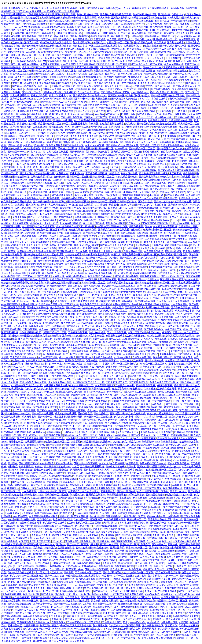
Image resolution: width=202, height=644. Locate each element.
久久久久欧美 (48, 289)
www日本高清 (68, 64)
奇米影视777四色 (121, 71)
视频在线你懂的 (127, 279)
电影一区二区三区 (11, 373)
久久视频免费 (94, 345)
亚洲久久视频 (134, 448)
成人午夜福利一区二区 (77, 127)
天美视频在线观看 (78, 332)
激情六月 (17, 270)
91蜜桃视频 (19, 33)
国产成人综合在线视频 (130, 74)
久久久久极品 (130, 445)
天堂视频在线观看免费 (158, 308)
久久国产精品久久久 (105, 83)
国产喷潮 (154, 548)
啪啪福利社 (128, 301)
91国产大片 (163, 351)
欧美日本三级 (162, 21)
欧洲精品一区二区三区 (102, 351)
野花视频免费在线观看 (172, 279)
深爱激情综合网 (106, 64)
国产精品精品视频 (146, 124)
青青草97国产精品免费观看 (78, 429)
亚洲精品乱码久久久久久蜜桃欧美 (97, 292)
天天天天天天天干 (57, 286)
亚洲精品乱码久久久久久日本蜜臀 (146, 77)
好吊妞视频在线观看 (122, 541)
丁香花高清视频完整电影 (156, 223)
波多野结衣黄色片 (93, 105)
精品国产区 (21, 395)
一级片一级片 (64, 289)
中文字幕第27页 (37, 152)
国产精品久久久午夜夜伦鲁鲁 (151, 205)
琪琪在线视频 (17, 473)
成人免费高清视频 (38, 192)
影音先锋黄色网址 (63, 520)
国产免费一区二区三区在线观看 (41, 39)
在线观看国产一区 (123, 52)
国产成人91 (14, 317)
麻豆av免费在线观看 (75, 189)
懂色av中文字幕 (55, 52)
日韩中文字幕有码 (80, 36)
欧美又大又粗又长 (152, 214)
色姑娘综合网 (61, 36)
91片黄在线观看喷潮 (107, 108)
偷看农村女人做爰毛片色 (26, 198)
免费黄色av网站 (149, 432)
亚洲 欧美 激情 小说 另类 (178, 61)
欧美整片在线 (144, 470)
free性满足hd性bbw (75, 267)
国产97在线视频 (155, 538)
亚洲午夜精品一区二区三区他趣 (177, 373)
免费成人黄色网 (187, 270)
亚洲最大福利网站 (11, 24)
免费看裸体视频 (52, 108)
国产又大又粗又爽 (143, 348)
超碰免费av (166, 460)
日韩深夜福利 (9, 619)
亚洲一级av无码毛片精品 (26, 43)
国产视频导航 (41, 170)
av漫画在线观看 (74, 233)
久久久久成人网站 (45, 226)
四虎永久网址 (127, 205)
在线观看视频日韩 (34, 442)
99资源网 (6, 435)
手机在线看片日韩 (50, 610)
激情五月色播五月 (68, 407)
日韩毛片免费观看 (102, 52)
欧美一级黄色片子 (87, 454)
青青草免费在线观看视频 (51, 261)
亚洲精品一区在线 (45, 173)
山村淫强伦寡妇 (179, 304)
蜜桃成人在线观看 (62, 535)
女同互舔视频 (20, 273)
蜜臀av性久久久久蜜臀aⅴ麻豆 (147, 64)
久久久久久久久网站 (89, 92)
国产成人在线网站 (62, 55)
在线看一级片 (122, 476)
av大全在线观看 (62, 339)
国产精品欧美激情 (160, 189)
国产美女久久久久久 (173, 526)
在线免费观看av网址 (42, 177)
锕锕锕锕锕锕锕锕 (11, 67)
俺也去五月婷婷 (175, 557)
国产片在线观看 (176, 43)
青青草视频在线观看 (174, 67)
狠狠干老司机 (169, 560)
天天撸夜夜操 (183, 258)
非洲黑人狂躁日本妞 (136, 120)
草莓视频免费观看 (57, 61)
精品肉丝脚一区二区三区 (78, 52)
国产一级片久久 (71, 336)
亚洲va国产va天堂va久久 (25, 610)
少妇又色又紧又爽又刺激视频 (56, 43)
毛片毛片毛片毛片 (175, 83)
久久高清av (164, 629)
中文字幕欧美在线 (52, 354)
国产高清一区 (48, 49)
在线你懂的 (30, 410)
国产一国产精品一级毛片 (87, 21)
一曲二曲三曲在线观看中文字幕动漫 (88, 205)
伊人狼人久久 (193, 105)
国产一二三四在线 (164, 202)
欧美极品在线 (127, 170)
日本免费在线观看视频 (187, 108)
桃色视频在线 (122, 435)
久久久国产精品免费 (99, 27)
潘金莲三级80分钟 (11, 55)
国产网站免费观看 (150, 186)
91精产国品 (50, 548)
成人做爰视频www (186, 36)
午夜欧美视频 (69, 457)
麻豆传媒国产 (168, 186)
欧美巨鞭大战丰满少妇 (64, 86)
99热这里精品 (13, 513)
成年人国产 (133, 367)
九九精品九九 (73, 158)
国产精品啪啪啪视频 (78, 202)
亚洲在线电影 (12, 311)
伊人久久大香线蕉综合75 (161, 414)
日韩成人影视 (117, 117)
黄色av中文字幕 (16, 52)
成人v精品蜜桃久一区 (68, 226)
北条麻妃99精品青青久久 (74, 198)
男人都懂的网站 (160, 102)
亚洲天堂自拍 (77, 173)
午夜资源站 (89, 298)
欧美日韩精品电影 (87, 314)
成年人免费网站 (20, 223)
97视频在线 (151, 326)
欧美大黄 (178, 520)
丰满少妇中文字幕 (180, 223)
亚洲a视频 (18, 364)
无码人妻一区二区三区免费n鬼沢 (155, 426)
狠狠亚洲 (167, 332)
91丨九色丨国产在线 (94, 223)
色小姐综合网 (162, 74)
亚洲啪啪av (79, 55)
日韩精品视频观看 (79, 367)
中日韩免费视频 (170, 597)
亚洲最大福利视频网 (77, 133)
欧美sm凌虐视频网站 (31, 523)
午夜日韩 (94, 124)
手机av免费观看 (152, 448)
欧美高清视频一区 (83, 39)
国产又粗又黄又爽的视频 (90, 86)
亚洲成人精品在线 (64, 164)
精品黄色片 (167, 594)
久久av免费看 (46, 139)
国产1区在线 (181, 255)
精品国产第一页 (138, 376)
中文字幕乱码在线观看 (98, 49)
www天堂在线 (49, 248)
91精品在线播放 (151, 36)
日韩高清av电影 (102, 71)
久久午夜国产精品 (48, 357)
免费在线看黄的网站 (62, 77)
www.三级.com (32, 454)
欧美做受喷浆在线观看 (48, 510)
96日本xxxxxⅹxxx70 (62, 629)
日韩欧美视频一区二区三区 (116, 33)
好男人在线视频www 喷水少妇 (54, 80)
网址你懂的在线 (190, 563)
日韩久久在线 (133, 61)
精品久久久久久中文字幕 (91, 457)
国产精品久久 (113, 114)
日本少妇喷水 (30, 435)
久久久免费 (82, 251)
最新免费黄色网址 (150, 276)
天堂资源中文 (111, 523)
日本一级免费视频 (160, 30)
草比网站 (13, 463)
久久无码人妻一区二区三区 (79, 183)
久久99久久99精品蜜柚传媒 (113, 239)
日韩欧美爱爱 (45, 36)
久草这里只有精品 (11, 641)
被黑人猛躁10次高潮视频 (107, 429)
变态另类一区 (144, 619)
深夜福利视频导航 (72, 105)
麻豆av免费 (46, 214)
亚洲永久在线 (145, 202)
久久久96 (162, 301)
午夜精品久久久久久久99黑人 (129, 323)
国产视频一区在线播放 (127, 276)
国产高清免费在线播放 (121, 582)
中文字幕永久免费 (152, 510)
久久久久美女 (83, 24)
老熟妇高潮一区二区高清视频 (87, 460)
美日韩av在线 (25, 170)
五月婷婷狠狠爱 (92, 33)
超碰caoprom (35, 180)
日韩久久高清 (93, 55)
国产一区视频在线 (55, 326)
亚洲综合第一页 (46, 136)
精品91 (151, 139)
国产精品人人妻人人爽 (72, 155)
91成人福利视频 (81, 370)
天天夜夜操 (176, 173)
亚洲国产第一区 (117, 96)
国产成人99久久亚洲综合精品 (124, 339)
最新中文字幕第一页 (38, 308)
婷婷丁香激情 (193, 102)
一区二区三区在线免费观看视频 (100, 379)
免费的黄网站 (138, 479)
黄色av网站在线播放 (19, 485)
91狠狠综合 (8, 108)
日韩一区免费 (79, 102)
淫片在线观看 (45, 529)
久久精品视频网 (21, 597)
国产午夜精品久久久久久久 (91, 317)
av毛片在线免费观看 (30, 27)
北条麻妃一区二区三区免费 (16, 71)
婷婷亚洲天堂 (47, 133)
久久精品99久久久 (134, 161)
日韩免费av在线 (48, 298)
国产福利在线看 (175, 532)
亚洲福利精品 (89, 566)
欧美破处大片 (115, 133)
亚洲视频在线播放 (15, 130)
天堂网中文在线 (99, 127)
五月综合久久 (45, 520)
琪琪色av (61, 544)
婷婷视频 (27, 641)
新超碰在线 (158, 245)
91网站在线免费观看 (161, 52)
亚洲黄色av (87, 560)
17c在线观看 (82, 551)
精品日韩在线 (15, 264)
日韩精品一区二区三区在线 (128, 460)
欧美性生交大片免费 (95, 220)
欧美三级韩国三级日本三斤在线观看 (171, 395)
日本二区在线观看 (54, 255)
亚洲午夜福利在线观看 (114, 529)
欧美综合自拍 (122, 632)
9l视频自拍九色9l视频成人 (39, 164)
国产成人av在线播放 (12, 158)
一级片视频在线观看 (171, 507)
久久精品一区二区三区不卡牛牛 (67, 569)
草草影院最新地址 (180, 21)
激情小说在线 (118, 49)
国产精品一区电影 (88, 451)
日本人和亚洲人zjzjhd (61, 96)
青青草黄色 (144, 89)
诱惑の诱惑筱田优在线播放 (137, 398)
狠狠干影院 (184, 49)
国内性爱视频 (62, 470)
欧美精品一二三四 (188, 226)
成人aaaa (44, 329)
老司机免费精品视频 (180, 99)
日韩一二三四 (114, 220)
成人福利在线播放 (164, 117)
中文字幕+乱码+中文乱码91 (17, 105)
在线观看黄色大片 (133, 46)
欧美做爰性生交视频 (71, 208)
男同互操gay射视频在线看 (61, 551)
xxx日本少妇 (174, 498)
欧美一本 (167, 541)
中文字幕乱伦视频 (75, 401)
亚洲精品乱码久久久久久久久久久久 (139, 142)
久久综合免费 (141, 52)
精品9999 (148, 74)
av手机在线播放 (148, 192)
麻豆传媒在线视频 (177, 242)
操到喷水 (38, 554)
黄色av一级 (58, 401)
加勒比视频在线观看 (88, 14)
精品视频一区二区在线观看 (186, 211)
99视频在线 (98, 192)
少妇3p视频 (171, 429)
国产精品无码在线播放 (25, 86)
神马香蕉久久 (65, 488)
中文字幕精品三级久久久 (120, 39)
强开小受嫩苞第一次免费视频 (26, 323)
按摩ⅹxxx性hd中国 (93, 77)
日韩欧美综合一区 (183, 230)
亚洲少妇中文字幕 (156, 323)
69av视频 (154, 507)
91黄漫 (78, 77)
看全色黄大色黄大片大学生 (131, 292)
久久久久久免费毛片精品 (151, 83)
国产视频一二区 (179, 74)
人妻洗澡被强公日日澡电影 (56, 18)
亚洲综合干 (164, 607)
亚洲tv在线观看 (176, 183)
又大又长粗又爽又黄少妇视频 (51, 58)
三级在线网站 (188, 208)
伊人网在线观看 (76, 49)
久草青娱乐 (91, 155)
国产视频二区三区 (150, 145)
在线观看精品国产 (175, 479)
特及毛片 (185, 24)
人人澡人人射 (148, 248)
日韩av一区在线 (10, 80)
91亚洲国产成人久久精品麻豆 (37, 423)
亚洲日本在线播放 (29, 211)
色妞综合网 (39, 613)
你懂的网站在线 (140, 482)
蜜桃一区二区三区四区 (22, 74)
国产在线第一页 (25, 21)
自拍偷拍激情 (153, 594)
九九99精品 (27, 513)
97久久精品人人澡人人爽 (26, 289)
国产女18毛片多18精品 (92, 336)
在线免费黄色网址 (73, 270)
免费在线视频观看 (167, 124)
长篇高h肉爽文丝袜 (171, 152)
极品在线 (186, 573)
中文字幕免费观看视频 (22, 220)
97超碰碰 (76, 18)
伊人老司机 (167, 376)
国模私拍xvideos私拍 (124, 236)
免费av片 (174, 217)
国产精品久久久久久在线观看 (117, 24)
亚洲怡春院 (93, 426)
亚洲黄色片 (103, 541)
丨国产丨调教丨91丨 (40, 376)
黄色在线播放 (160, 18)
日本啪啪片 (93, 395)
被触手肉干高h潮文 (23, 83)
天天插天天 (76, 470)
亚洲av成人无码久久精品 (27, 102)
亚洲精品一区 (15, 626)
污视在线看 (58, 597)
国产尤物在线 (65, 476)
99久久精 (173, 130)
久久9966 (161, 557)
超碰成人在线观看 (53, 180)
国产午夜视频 (155, 33)
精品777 (108, 460)
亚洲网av (27, 407)
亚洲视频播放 (23, 379)
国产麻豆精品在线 (143, 43)
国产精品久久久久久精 (121, 438)
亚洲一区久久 (39, 161)
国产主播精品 (105, 314)
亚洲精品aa (39, 432)
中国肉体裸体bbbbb (76, 276)
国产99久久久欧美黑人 (70, 248)
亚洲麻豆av (18, 164)
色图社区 (112, 43)
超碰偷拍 (93, 239)
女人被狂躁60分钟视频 (117, 423)
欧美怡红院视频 (71, 108)
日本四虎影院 (77, 258)
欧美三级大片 (56, 114)
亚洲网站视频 (165, 111)
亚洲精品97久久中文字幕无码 (33, 111)
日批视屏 (95, 529)
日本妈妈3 (120, 261)
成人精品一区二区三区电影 (147, 504)
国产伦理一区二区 (11, 491)
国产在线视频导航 (127, 83)
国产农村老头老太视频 (34, 46)
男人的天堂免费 (21, 451)
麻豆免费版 (48, 273)
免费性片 (180, 613)
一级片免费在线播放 (34, 142)
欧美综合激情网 (135, 551)
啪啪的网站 (193, 67)
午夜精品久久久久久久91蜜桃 (128, 58)
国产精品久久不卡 (55, 438)
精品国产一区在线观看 (55, 523)
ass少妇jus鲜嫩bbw (185, 594)
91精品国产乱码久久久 (17, 392)
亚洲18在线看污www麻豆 (33, 382)
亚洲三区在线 (192, 64)
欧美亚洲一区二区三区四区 (99, 417)
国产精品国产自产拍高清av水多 (90, 96)
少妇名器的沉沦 (61, 301)
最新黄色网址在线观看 (52, 373)
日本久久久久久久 (152, 67)
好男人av (33, 155)
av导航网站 (24, 161)
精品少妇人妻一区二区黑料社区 (146, 80)
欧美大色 (150, 211)
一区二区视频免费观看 (165, 591)
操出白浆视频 (72, 311)
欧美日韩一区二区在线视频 (52, 398)
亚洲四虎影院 (116, 164)
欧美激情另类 (36, 326)
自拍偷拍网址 (106, 435)
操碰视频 (56, 336)
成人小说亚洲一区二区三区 (60, 538)
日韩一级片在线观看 (176, 77)
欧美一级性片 (71, 448)
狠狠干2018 (7, 236)
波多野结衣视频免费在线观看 (116, 14)
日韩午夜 (131, 467)
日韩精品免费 (96, 423)
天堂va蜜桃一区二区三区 (159, 230)
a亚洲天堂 (93, 102)
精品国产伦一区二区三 (50, 124)
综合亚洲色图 (54, 105)
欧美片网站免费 (129, 173)
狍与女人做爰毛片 (82, 289)
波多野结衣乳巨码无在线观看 (52, 205)
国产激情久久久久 (170, 208)
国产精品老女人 (167, 170)
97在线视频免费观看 (97, 401)
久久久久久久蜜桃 (124, 417)
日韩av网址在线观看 (72, 117)
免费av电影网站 (29, 304)
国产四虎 (152, 582)
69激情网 (10, 276)
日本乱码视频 (49, 149)
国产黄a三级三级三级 (146, 410)
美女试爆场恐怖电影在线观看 (97, 261)
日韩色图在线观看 (133, 251)
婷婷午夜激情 (89, 236)
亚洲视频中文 (108, 491)
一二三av (13, 27)
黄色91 (148, 226)
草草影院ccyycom (151, 442)
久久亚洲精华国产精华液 (119, 457)
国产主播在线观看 (144, 21)
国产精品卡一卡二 (29, 133)
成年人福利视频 (140, 27)
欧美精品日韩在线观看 (181, 120)
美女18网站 (101, 158)
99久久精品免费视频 (26, 236)
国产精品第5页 (130, 55)
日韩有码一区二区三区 (93, 283)
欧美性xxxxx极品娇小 (27, 214)
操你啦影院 (189, 173)
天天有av (109, 77)
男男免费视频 (103, 99)
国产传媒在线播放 (33, 255)
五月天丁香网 (172, 501)
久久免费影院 (76, 58)
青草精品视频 (86, 149)
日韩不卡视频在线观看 (151, 407)
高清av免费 (115, 127)
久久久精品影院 (23, 208)
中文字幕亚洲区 (187, 39)
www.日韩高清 (27, 501)
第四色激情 (164, 14)
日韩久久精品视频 (77, 27)
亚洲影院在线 (191, 488)
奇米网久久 (159, 619)
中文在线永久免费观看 (123, 470)
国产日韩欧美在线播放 (143, 71)
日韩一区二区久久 (22, 554)
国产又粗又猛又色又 (61, 21)
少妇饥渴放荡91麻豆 (68, 295)
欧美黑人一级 (188, 501)
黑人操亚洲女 (42, 21)
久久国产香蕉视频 (170, 632)
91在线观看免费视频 (125, 426)
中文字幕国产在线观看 (38, 258)
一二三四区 (28, 226)
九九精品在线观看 (87, 186)
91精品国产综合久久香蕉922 (96, 442)
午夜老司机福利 (177, 105)
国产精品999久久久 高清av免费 (122, 145)
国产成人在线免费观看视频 (169, 261)
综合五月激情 (123, 64)
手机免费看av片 (190, 233)
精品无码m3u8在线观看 (108, 326)
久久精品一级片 (108, 513)
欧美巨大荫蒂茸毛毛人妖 (128, 214)
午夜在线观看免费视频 (188, 283)
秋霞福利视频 (167, 142)
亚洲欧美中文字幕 (158, 164)
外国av (146, 96)
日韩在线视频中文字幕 (159, 579)
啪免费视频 (131, 117)
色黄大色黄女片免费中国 (180, 495)
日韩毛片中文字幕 (52, 89)
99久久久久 (49, 582)
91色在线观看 (47, 463)
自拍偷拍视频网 (151, 152)
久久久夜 (96, 24)
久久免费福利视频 (137, 139)
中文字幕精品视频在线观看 (44, 516)
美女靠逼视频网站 (82, 43)
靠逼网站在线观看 (126, 136)
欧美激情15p (8, 379)
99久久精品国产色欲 (153, 61)
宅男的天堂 (39, 551)
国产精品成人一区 (74, 145)
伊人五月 (188, 357)
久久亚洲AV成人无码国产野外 (125, 626)
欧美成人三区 (101, 348)
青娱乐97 (153, 354)
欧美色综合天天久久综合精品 (96, 304)
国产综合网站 (73, 566)
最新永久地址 (43, 336)
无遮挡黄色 (156, 233)
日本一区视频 (25, 167)
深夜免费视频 (136, 226)
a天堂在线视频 (83, 89)
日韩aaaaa (142, 279)
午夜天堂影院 (89, 18)
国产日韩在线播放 (144, 283)
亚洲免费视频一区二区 (165, 39)
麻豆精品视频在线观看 (145, 273)
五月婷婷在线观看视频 (184, 89)
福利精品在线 (171, 24)
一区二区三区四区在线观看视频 (106, 46)
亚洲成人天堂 (101, 445)
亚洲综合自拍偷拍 (125, 385)
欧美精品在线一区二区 (58, 442)
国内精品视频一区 (121, 152)
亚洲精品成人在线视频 (34, 24)
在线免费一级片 (169, 622)
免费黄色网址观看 (50, 64)
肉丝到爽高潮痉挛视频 (86, 120)
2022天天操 (16, 295)
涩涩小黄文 (58, 541)
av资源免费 (140, 541)
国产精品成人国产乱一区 (174, 46)
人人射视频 (67, 610)
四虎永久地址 (96, 74)
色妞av (79, 376)
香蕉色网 (31, 205)
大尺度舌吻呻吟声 (40, 242)
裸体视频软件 (33, 33)
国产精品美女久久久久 (152, 367)
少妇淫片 (50, 239)
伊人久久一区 (10, 286)
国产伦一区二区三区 (78, 177)
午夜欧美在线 (104, 298)
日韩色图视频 (65, 245)
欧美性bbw (153, 279)
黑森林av (82, 404)
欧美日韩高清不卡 (17, 192)
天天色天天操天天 (113, 248)
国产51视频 (120, 139)
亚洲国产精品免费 (111, 55)
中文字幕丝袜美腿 (49, 317)
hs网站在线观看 (141, 189)
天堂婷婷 (96, 601)
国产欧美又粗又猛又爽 (45, 407)
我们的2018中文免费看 (98, 152)
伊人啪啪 (114, 258)
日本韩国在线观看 (63, 214)
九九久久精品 (68, 317)
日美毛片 (69, 573)
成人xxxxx (92, 410)
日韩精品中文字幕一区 (64, 563)
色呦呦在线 (125, 189)
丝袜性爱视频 (100, 582)
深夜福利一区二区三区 (149, 136)
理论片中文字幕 (143, 417)
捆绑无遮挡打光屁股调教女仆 (176, 548)
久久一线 (120, 551)
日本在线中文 (182, 317)
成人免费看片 (167, 370)
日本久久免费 (139, 342)
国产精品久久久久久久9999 (181, 445)
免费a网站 (107, 21)
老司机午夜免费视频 (129, 242)
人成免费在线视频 (36, 52)
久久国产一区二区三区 (162, 108)
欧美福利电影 (85, 71)
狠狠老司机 (70, 14)
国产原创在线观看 (140, 373)
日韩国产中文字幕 (109, 102)
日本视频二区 (103, 217)
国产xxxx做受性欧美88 (119, 111)
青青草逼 (126, 342)
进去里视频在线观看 (65, 454)
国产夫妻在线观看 (64, 217)
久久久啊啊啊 (121, 554)
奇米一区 (146, 401)
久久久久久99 (154, 541)
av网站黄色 (51, 283)
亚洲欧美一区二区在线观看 (46, 426)
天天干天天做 (77, 152)
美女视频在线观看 (162, 401)
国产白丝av (53, 117)
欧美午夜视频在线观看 (86, 610)
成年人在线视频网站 (146, 170)
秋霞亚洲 (114, 205)
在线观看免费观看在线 (56, 385)
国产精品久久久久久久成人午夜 (48, 71)
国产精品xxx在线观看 (37, 279)
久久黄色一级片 (122, 482)
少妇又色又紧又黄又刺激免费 (76, 626)
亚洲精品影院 (171, 298)
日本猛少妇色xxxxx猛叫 (18, 414)
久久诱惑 (130, 124)
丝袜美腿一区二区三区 (170, 423)
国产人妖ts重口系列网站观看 (106, 354)
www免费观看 (183, 177)
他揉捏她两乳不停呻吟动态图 (79, 99)
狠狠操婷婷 (161, 133)
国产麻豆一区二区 (48, 236)
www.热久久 (81, 423)
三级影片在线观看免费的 (29, 108)
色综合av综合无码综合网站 (16, 283)
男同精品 (59, 267)
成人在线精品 (57, 308)
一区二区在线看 (89, 311)
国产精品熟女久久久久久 (170, 149)
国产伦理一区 (133, 261)
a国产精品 (103, 186)
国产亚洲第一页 (174, 404)
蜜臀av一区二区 (129, 544)
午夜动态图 (100, 504)
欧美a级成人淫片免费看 (29, 532)
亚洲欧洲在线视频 (22, 202)
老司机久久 (100, 43)
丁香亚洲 (108, 329)
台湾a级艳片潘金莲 (75, 130)
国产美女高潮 (55, 445)
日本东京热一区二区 (95, 392)
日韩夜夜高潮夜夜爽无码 (69, 33)
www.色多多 (192, 279)
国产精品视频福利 (186, 170)
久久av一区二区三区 (89, 30)
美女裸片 (113, 189)
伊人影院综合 (12, 248)
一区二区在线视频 (121, 27)
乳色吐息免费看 (62, 370)
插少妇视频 (24, 286)
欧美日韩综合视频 (174, 158)
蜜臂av (196, 451)
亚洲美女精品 (183, 142)
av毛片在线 (181, 292)
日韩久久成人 (108, 295)
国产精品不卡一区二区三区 (56, 102)
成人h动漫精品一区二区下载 (139, 573)
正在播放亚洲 (73, 541)
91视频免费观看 (27, 136)
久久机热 (196, 326)
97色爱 (155, 373)
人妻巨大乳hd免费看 (133, 326)
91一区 (175, 220)
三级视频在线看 (183, 202)
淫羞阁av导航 (32, 364)
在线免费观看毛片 (109, 142)
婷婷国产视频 (78, 395)
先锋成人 (153, 342)
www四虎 (99, 114)
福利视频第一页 (179, 189)
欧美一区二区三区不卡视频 (53, 230)
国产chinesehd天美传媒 (51, 189)
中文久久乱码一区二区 (81, 385)
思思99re (79, 214)
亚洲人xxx (57, 573)
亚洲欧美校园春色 (136, 336)
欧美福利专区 (134, 96)
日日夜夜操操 (31, 270)
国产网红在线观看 (109, 544)
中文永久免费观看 (70, 560)
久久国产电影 (88, 108)
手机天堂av (154, 376)
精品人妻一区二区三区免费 (36, 55)
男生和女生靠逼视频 (12, 454)
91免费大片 (59, 276)
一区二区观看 (39, 448)
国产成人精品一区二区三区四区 (160, 49)
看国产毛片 (111, 74)
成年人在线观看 (68, 357)
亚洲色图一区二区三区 (164, 470)
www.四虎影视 (82, 192)
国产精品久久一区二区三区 (85, 139)
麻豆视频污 (18, 279)
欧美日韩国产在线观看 (102, 551)
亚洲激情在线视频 (115, 223)
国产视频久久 (85, 357)
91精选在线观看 (44, 183)
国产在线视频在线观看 (159, 485)
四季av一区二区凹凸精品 (136, 220)
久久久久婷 (23, 195)
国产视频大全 (165, 273)
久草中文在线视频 (188, 626)
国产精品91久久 (93, 329)
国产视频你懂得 (186, 379)
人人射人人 (147, 339)
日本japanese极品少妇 (134, 622)
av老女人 (104, 463)
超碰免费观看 (131, 133)
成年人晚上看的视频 (158, 264)
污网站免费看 (124, 488)
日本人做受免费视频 (16, 155)
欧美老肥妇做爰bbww (172, 145)
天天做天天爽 (177, 102)
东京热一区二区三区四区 (159, 86)
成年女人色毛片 (172, 214)
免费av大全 (191, 86)
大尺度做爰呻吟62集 (86, 164)
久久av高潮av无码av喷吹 (49, 99)
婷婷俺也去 (153, 516)
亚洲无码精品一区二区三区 (122, 89)
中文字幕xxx (190, 398)
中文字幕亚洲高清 (104, 385)
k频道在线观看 (163, 554)
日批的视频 (21, 114)
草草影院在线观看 (141, 18)
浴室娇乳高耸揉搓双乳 (187, 376)
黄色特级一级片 (64, 463)
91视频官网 (121, 77)
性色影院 (70, 373)
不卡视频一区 (88, 226)
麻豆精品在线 (108, 136)
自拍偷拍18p (178, 14)
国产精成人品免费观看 (108, 532)
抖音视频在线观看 (57, 420)
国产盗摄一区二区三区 (102, 177)
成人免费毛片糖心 (83, 83)
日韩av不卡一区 (26, 526)
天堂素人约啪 (164, 161)
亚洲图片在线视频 (54, 130)
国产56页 (135, 435)
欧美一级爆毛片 (115, 392)
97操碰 (132, 208)
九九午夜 (97, 342)
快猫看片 (76, 442)
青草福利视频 (130, 407)
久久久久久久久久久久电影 (85, 136)
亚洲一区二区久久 (32, 92)
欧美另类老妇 (134, 49)
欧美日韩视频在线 (86, 64)
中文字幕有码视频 (154, 251)
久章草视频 (100, 39)
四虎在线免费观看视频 (62, 111)
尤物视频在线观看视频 (64, 242)
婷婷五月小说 (80, 46)
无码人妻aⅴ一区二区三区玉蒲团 (136, 155)
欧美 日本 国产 (20, 339)
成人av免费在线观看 (46, 220)
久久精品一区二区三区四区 (134, 108)
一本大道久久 (27, 638)
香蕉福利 (68, 161)
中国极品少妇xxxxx (121, 579)
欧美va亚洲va (35, 582)
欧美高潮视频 (152, 46)
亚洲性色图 (143, 467)
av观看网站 (93, 557)
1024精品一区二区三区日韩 (153, 364)
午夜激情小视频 (169, 442)
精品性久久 (50, 295)
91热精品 (173, 339)
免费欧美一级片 (26, 251)
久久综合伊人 (73, 261)
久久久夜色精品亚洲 (87, 142)
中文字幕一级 (157, 195)
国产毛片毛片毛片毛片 (40, 217)
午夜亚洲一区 (55, 448)
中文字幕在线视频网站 (13, 14)
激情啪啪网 (190, 351)
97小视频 (127, 127)
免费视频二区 (150, 255)
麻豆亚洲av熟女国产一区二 (75, 167)
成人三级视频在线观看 (45, 498)
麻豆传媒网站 (15, 142)
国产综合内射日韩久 (21, 127)
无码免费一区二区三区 (57, 495)
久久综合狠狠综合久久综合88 (173, 286)
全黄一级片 (44, 86)
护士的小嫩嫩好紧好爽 (184, 161)
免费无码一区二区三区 (70, 298)
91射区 (76, 467)
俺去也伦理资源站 (157, 105)
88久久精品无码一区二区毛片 (23, 49)
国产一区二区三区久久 (48, 67)
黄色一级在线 (99, 89)
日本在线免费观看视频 (152, 429)
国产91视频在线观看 (29, 18)
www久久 (195, 205)
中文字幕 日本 (49, 292)
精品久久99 (135, 442)
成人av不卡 (104, 18)
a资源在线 (114, 173)
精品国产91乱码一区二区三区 (158, 569)
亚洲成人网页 (181, 111)
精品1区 (191, 192)
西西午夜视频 (193, 613)
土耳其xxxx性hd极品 (145, 607)
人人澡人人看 (20, 326)
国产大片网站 (27, 173)
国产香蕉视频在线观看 (157, 239)
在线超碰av (193, 155)
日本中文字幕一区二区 (39, 591)
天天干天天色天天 (155, 58)
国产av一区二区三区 (78, 544)
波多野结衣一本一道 (189, 136)
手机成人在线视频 (68, 149)
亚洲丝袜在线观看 (185, 117)
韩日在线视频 (75, 286)
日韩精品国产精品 (29, 463)
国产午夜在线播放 (161, 89)
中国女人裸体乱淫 (60, 170)
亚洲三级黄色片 (39, 96)
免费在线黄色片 (34, 361)
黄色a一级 (181, 248)
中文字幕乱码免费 (64, 423)
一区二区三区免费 (137, 332)
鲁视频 (186, 80)
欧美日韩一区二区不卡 (113, 61)
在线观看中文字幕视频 (32, 186)
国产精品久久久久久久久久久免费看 (139, 258)
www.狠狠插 (194, 242)
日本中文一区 (148, 435)
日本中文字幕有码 (41, 301)
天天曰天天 (189, 473)
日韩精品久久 (43, 622)
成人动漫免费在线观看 (54, 27)
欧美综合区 (150, 295)
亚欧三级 (114, 167)
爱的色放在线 (85, 414)
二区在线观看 (40, 127)
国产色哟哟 (7, 432)
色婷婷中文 (36, 223)
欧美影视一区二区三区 (74, 426)
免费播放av (62, 173)
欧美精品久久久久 (118, 208)
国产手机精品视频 (175, 195)
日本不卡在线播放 (25, 77)
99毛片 (159, 139)
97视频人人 (116, 348)
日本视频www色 (19, 180)
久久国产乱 (176, 351)
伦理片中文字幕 (60, 258)
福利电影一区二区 (123, 21)
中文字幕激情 (72, 597)
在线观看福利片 (30, 317)
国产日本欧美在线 (154, 361)
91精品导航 (105, 498)
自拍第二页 (80, 557)
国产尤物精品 (39, 286)
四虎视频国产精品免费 (108, 301)
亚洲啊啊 (138, 361)
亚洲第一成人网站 (182, 401)
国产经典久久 (65, 83)
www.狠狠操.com (140, 92)
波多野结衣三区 (173, 329)
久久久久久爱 (167, 258)
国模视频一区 (168, 36)
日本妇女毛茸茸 (72, 180)
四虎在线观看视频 (20, 96)
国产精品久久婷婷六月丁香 (115, 92)
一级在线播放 (87, 448)
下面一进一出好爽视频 (134, 105)
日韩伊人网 (103, 470)
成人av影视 (39, 105)
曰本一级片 (85, 554)
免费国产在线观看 (140, 476)
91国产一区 (130, 451)
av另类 (125, 532)
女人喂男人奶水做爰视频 (30, 30)
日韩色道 (78, 588)
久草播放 (146, 102)
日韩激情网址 (158, 610)
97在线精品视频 (93, 613)
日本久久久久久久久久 (153, 242)
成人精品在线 (165, 295)
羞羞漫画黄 (34, 149)
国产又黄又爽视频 (43, 370)
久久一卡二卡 (134, 67)
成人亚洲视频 (17, 404)
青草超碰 (63, 367)
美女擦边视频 (151, 460)
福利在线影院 (40, 641)
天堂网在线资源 (52, 457)
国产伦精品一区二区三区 (186, 52)
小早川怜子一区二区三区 (15, 239)
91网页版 (184, 622)
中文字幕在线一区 (131, 638)
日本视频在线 (91, 498)
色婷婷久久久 (20, 149)
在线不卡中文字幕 (189, 442)
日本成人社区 (72, 114)
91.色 (76, 304)
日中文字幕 (37, 283)
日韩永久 (139, 183)
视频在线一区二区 (137, 520)
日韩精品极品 (113, 516)
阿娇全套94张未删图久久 (21, 336)
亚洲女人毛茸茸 (79, 74)
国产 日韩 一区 (181, 27)
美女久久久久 (104, 585)
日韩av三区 (34, 292)
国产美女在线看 (140, 635)
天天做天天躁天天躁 (76, 264)
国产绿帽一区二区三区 (66, 604)
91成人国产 (118, 308)
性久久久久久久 (112, 105)
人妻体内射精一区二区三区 (115, 479)
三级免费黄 (51, 30)
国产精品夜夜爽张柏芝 (22, 99)
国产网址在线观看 (139, 382)
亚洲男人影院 (88, 597)
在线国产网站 (30, 230)
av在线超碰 (138, 86)
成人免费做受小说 (185, 311)
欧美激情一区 (81, 161)
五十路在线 (82, 548)
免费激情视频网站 (84, 217)
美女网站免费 (100, 626)
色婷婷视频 (121, 149)
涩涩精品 (17, 435)
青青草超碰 (21, 267)
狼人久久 (100, 448)
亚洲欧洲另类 (27, 314)
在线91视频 (140, 576)
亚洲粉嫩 (173, 544)
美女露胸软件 (121, 314)
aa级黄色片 (158, 404)
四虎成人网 (33, 298)
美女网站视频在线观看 (145, 14)
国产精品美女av (62, 529)
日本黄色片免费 (154, 24)
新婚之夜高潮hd (123, 273)
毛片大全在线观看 (49, 155)
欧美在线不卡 (173, 367)
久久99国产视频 (140, 30)
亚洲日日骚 (67, 67)
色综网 (148, 535)
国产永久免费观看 (130, 102)
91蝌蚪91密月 (17, 258)
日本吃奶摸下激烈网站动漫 (154, 173)
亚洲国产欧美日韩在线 (61, 192)
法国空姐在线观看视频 (40, 120)
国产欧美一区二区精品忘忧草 (17, 538)
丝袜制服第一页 (120, 36)
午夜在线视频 (54, 432)
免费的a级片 (91, 58)
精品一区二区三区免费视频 (74, 516)
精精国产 (54, 329)
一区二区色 (33, 367)
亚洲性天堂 (47, 454)
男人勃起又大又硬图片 (22, 58)
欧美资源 (12, 161)
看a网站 (99, 407)
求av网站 (128, 348)
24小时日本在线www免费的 (94, 594)
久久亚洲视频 (170, 136)
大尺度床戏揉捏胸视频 (87, 67)
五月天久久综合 (178, 491)
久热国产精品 (112, 370)
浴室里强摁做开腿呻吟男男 (99, 214)
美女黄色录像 (77, 641)
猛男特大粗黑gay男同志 (20, 145)
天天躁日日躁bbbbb (85, 211)
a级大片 (94, 544)
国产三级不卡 (44, 276)
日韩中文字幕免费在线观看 (154, 99)
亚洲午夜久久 (159, 544)
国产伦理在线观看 (22, 370)
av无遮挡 (100, 183)
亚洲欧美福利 (55, 161)
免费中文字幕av (30, 64)
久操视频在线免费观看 (26, 189)
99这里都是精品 (34, 130)
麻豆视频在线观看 (115, 336)
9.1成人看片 (175, 18)
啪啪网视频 (53, 482)
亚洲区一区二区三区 (144, 454)
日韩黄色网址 (59, 622)
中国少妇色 (155, 332)
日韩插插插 (65, 39)
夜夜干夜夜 (60, 177)
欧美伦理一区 (13, 233)
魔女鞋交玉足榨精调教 (135, 267)
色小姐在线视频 (97, 332)
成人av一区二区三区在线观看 (174, 326)
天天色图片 (11, 501)
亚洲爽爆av (165, 342)
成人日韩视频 (29, 417)
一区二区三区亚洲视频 (76, 124)
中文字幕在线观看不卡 (135, 354)
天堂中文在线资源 (15, 342)
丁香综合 (12, 18)
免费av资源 (19, 320)
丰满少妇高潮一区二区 (123, 217)
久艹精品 (193, 342)
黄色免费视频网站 (99, 198)
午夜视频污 (136, 389)
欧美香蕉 (93, 276)
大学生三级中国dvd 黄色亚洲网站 (44, 14)
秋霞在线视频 (140, 498)
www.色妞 (68, 89)
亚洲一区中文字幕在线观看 (116, 30)
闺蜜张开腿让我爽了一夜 (51, 233)
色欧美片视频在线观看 (112, 124)
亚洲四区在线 (32, 544)
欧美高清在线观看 (158, 120)
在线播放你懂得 (67, 186)
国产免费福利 (123, 351)
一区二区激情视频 (50, 198)
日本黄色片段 (113, 195)
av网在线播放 (180, 71)
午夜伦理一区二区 (164, 566)
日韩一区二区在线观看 (126, 395)
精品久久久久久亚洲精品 (118, 86)
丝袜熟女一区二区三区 (96, 117)
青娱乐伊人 (48, 33)
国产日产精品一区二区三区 (16, 535)
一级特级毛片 (9, 111)
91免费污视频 (54, 142)
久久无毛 (71, 71)
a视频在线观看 (165, 385)
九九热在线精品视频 (71, 223)
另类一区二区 (73, 308)
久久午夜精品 (169, 379)
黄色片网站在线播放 (161, 27)
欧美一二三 (19, 361)
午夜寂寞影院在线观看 (111, 120)
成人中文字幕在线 (174, 64)
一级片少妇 (45, 507)
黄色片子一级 (114, 320)
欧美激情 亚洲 (72, 616)
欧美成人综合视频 (149, 370)
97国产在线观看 (127, 233)
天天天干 (139, 211)
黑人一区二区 (170, 270)
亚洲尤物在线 (10, 170)
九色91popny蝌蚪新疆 (173, 448)
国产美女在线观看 (31, 248)
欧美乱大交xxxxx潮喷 (72, 329)
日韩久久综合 (49, 245)
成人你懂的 (11, 133)
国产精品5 (179, 86)
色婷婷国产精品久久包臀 (28, 354)
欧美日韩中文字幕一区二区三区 (67, 279)
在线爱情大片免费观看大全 (180, 361)
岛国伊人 (116, 255)
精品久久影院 (178, 192)
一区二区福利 (125, 43)
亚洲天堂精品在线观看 (22, 183)
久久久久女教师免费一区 (181, 301)
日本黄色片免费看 (27, 124)
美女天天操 (160, 43)
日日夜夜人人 (67, 320)
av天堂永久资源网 (68, 30)
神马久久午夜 (167, 177)
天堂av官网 (168, 292)
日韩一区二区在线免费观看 (49, 145)
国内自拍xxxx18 (143, 39)
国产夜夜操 (90, 470)
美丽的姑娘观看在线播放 (61, 24)
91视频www (163, 192)
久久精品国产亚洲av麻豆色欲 (87, 80)
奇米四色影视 (29, 36)
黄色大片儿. (97, 370)
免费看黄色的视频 (33, 264)
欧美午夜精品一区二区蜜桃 (149, 158)
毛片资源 (38, 548)
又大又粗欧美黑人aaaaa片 (24, 357)
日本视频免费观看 (79, 351)
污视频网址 (7, 230)
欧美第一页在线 (104, 323)
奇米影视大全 (77, 485)
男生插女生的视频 (92, 180)
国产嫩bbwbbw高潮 (178, 205)
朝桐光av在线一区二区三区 (43, 395)
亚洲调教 (102, 597)
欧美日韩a (64, 395)
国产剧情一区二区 (104, 149)
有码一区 (38, 208)
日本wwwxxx (24, 301)
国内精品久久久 (73, 435)
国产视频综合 (43, 77)
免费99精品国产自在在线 (120, 283)
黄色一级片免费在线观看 (46, 167)
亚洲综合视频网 (173, 251)
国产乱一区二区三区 (189, 591)
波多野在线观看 (23, 551)
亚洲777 (42, 61)
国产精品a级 (187, 289)
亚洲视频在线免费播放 (59, 46)
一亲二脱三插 (81, 629)
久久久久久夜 (124, 295)
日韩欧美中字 (101, 414)
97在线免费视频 (167, 551)
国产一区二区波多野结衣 (77, 354)
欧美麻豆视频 (187, 220)
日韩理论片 (140, 538)
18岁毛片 (139, 24)
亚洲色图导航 (173, 58)
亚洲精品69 (87, 114)
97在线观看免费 (173, 80)
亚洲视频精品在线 (112, 180)
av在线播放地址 (33, 89)
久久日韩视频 (118, 463)
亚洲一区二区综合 (55, 158)
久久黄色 (177, 180)
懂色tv (195, 21)
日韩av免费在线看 (101, 389)
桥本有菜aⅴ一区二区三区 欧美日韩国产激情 (114, 202)
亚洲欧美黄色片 (28, 80)
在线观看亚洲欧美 (100, 36)
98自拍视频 (32, 473)
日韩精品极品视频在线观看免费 (168, 96)
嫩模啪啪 (13, 467)
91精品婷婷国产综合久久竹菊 (89, 382)
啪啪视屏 (61, 49)
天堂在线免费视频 (87, 242)
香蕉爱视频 (105, 58)
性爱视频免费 (97, 367)
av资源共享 (135, 36)
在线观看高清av (120, 389)
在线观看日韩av (83, 582)
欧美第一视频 (164, 71)
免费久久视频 (164, 211)
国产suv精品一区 (92, 233)
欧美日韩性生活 (112, 342)
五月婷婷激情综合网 (69, 283)
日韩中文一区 (16, 442)
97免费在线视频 (158, 498)
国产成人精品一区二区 (150, 114)
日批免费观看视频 (96, 130)
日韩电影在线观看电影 (116, 80)
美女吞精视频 (139, 33)
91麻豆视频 (99, 111)
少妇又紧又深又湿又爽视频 (180, 336)
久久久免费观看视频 (45, 83)
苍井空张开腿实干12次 (175, 114)
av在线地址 (174, 523)
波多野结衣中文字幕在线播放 (151, 130)
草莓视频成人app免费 (81, 632)
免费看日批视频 (65, 582)
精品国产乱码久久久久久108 (179, 33)
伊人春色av (186, 217)
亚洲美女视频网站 (121, 18)
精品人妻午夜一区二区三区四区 (135, 473)
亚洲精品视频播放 (68, 292)
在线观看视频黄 (23, 432)
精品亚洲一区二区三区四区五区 (119, 286)
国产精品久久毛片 (130, 616)
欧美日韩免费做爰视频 (83, 301)
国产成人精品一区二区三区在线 (93, 373)
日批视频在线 (87, 407)
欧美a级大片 (62, 136)
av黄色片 (188, 180)
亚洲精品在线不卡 (96, 495)
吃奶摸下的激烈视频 (136, 164)
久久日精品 (145, 395)
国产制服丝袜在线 (26, 520)
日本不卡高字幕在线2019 (119, 183)
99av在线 (161, 248)
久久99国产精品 (51, 323)
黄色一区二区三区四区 (152, 55)
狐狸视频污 (11, 136)
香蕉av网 (10, 607)
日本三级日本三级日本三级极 (84, 61)
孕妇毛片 (60, 594)
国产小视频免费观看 (62, 195)
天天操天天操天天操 (62, 638)
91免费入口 (35, 339)
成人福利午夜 (110, 233)
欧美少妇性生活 (113, 192)
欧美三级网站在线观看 (144, 351)
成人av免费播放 (79, 273)
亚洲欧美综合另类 (133, 591)
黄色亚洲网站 (62, 139)
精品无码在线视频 (165, 314)
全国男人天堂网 (184, 314)
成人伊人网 (28, 67)
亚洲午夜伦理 (147, 133)
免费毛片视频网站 (130, 401)
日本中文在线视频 (180, 30)
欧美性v (39, 467)
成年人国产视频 (92, 286)
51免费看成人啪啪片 (186, 370)
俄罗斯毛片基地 (168, 354)
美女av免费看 (173, 619)
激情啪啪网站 (59, 202)
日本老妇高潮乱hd (93, 248)
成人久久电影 (51, 223)
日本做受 (150, 161)
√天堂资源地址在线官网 (113, 67)
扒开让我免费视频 (168, 167)
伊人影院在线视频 (50, 211)
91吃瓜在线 (161, 339)
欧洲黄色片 (91, 230)
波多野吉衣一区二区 (82, 170)
